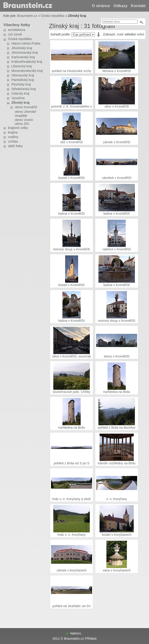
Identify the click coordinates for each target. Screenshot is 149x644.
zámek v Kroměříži (117, 142)
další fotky (15, 146)
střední (130, 34)
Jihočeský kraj (22, 48)
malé (120, 34)
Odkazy (121, 6)
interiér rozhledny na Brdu (117, 463)
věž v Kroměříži (71, 142)
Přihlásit (91, 639)
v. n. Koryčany (117, 499)
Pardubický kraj (23, 80)
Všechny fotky (17, 25)
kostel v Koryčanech (117, 535)
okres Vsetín (24, 120)
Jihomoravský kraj (25, 53)
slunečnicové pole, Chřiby (72, 392)
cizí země (15, 34)
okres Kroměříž (26, 107)
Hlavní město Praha (26, 43)
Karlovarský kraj (23, 57)
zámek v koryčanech (72, 570)
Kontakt (138, 6)
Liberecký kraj (22, 66)
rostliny (13, 137)
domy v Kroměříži (117, 356)
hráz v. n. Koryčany (72, 535)
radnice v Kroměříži (117, 249)
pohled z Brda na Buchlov (117, 428)
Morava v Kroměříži (117, 71)
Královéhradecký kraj (27, 62)
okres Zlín (22, 124)
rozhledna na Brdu (117, 392)
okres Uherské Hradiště (25, 114)
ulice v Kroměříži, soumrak (72, 356)
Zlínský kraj (20, 103)
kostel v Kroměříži (72, 178)
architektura (17, 30)
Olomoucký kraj (23, 75)
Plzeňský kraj (21, 84)
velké (140, 34)
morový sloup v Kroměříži (72, 249)
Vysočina (18, 98)
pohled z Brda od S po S (72, 463)
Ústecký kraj (20, 93)
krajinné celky (18, 128)
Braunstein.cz (27, 16)
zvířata (13, 141)
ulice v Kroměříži (117, 106)
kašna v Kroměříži (72, 214)
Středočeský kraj (24, 89)
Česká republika (53, 16)
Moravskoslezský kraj (27, 71)
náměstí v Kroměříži (117, 178)
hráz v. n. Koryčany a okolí (71, 499)
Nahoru (76, 633)
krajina (13, 132)
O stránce (101, 6)
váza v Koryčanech (117, 570)
